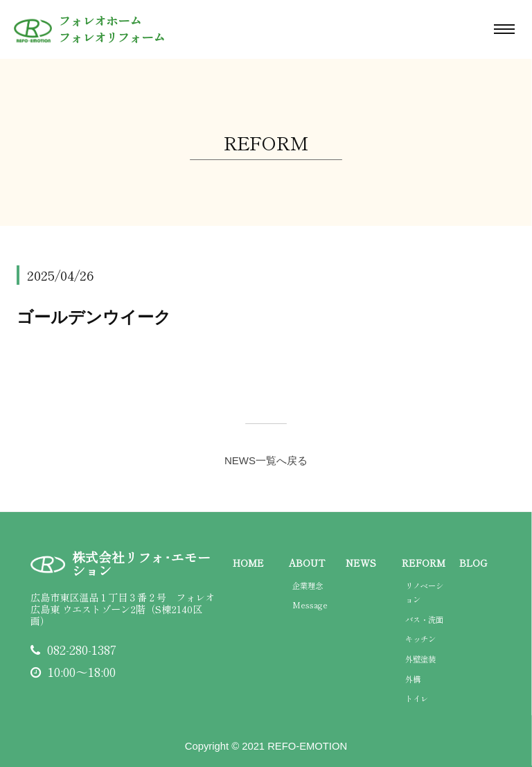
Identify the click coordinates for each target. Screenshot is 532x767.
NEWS (361, 563)
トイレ (417, 698)
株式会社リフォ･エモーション (141, 564)
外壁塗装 (420, 659)
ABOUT (307, 563)
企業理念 (308, 585)
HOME (248, 563)
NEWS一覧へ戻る (266, 460)
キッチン (420, 639)
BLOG (473, 563)
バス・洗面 (424, 619)
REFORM (424, 563)
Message (310, 605)
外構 (413, 679)
